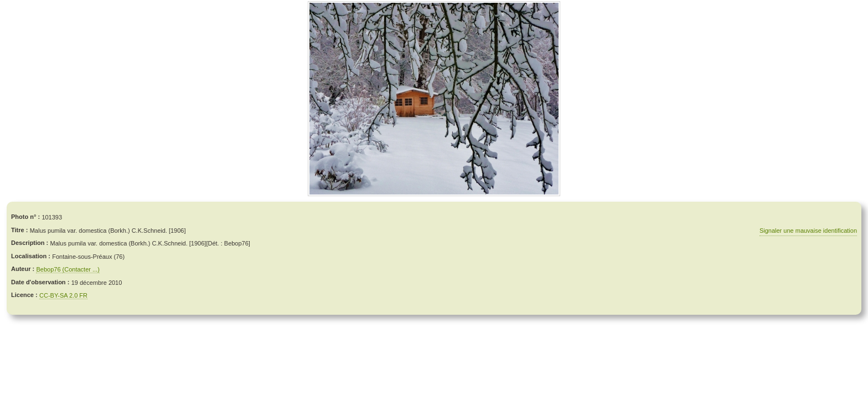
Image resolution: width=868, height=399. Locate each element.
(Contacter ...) (81, 269)
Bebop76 (49, 269)
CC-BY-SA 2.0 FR (63, 295)
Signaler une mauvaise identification (808, 231)
